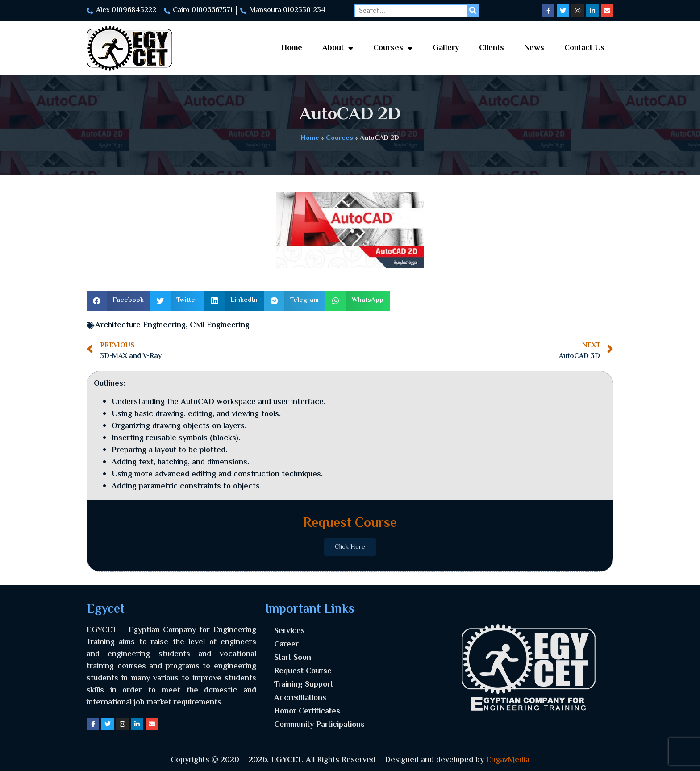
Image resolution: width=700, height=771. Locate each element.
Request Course (303, 671)
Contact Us (584, 48)
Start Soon (293, 658)
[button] (119, 301)
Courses (393, 48)
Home (292, 48)
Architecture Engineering (140, 325)
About (338, 48)
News (534, 48)
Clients (492, 48)
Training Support (304, 685)
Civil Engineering (220, 325)
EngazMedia (508, 760)
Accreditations (300, 698)
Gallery (446, 48)
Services (290, 631)
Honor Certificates (307, 712)
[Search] (473, 11)
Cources (340, 138)
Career (286, 645)
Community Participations (319, 725)
